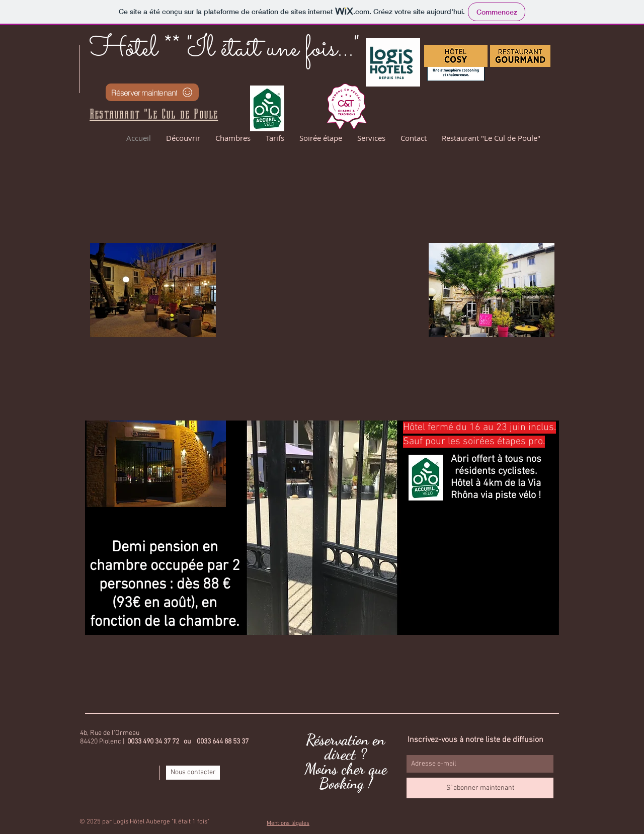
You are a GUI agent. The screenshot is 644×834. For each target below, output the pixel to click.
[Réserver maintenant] (152, 92)
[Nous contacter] (193, 773)
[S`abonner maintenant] (480, 788)
